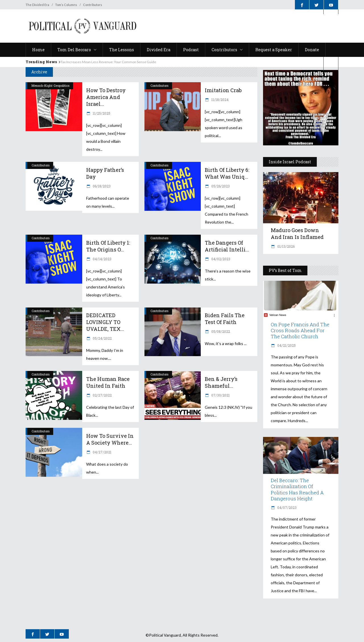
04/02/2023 (220, 259)
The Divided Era (37, 5)
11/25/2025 (101, 113)
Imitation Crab (223, 90)
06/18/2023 (101, 186)
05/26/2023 (220, 186)
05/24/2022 (102, 338)
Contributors (93, 5)
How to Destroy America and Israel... (106, 97)
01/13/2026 (286, 246)
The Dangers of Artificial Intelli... (227, 246)
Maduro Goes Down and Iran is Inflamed (297, 234)
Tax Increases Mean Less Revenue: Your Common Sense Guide (108, 62)
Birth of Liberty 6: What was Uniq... (227, 173)
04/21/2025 (286, 345)
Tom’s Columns (66, 5)
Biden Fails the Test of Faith (225, 319)
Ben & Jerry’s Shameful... (221, 382)
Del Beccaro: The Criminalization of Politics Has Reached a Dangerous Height (297, 489)
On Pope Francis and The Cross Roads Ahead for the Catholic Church (300, 330)
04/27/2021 (102, 452)
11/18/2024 (220, 100)
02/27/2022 (102, 395)
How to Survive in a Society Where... (110, 439)
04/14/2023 (102, 259)
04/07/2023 (287, 507)
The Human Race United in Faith (108, 382)
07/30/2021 (220, 395)
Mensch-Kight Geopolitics (50, 85)
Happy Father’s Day (105, 173)
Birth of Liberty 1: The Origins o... (108, 246)
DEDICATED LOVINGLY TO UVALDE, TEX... (105, 322)
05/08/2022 (220, 331)
